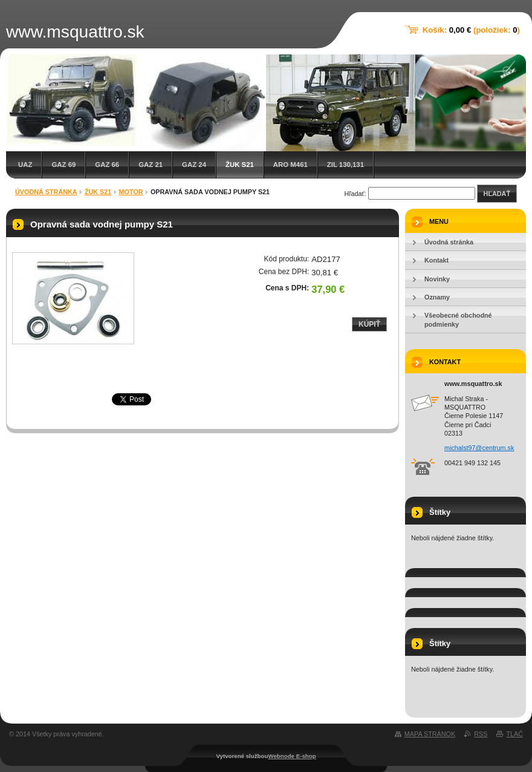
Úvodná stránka (46, 192)
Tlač (514, 734)
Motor (131, 192)
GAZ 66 (107, 165)
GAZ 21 (151, 165)
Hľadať (497, 194)
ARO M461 (290, 165)
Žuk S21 (240, 165)
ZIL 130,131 (345, 165)
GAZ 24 (194, 165)
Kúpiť (369, 324)
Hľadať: (355, 194)
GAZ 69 (63, 165)
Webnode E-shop (292, 756)
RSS (481, 734)
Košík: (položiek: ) (471, 30)
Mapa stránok (430, 734)
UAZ (25, 165)
